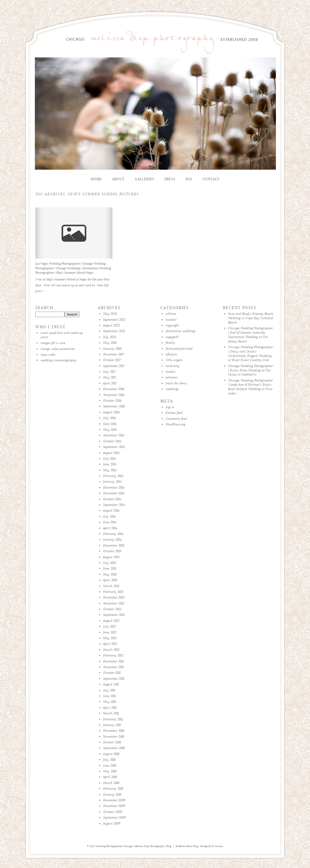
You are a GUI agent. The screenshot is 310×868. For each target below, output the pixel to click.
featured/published (179, 349)
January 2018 (112, 349)
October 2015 (112, 441)
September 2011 (114, 679)
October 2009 (113, 812)
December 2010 (114, 731)
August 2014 (111, 510)
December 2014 (114, 487)
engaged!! (172, 337)
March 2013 (111, 586)
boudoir (171, 320)
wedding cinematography (59, 360)
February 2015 (113, 476)
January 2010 (112, 794)
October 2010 (112, 742)
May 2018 (110, 343)
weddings (172, 389)
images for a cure (53, 343)
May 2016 (110, 429)
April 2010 (110, 777)
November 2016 (114, 395)
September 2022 (114, 320)
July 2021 (109, 337)
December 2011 (113, 661)
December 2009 (114, 800)
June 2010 (110, 765)
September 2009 (114, 817)
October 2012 (112, 609)
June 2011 (109, 696)
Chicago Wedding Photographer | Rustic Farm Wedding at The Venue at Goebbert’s (250, 370)
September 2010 (114, 748)
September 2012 (114, 615)
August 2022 (111, 325)
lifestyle (171, 354)
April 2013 (110, 580)
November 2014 (114, 493)
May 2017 (110, 377)
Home (96, 179)
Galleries (145, 179)
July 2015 (109, 458)
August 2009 (112, 823)
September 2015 (114, 447)
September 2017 (114, 366)
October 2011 (112, 673)
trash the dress (176, 383)
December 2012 (114, 597)
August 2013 (111, 557)
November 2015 (114, 435)
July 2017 (109, 372)
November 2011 (113, 667)
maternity (173, 366)
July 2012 (109, 626)
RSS (189, 179)
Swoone (219, 846)
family (170, 343)
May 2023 (110, 314)
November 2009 (114, 806)
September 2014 (114, 505)
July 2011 (109, 690)
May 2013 (110, 574)
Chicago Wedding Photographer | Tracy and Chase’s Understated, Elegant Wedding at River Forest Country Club (250, 353)
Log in (170, 407)
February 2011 (113, 719)
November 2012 (114, 603)
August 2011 (111, 684)
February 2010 (113, 788)
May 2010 (110, 771)
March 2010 (111, 783)
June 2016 (110, 424)
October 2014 (112, 499)
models (171, 372)
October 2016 (112, 401)
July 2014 (109, 516)
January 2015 (112, 481)
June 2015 (110, 464)
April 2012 (110, 644)
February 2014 (113, 534)
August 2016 (111, 412)
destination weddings (181, 331)
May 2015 (110, 470)
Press (170, 179)
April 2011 (110, 708)
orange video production (58, 349)
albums (171, 314)
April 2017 (110, 383)
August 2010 (111, 754)
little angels (174, 360)
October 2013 (112, 551)
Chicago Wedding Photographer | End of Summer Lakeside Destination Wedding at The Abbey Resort (250, 335)
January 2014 (112, 539)
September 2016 (114, 406)
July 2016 (109, 418)
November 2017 (114, 354)
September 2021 (114, 331)
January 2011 (112, 725)
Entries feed (174, 413)
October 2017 (112, 360)
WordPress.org (175, 424)
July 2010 (109, 760)
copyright (172, 325)
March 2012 (111, 650)
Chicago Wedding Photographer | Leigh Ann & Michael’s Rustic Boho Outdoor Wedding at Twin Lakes (250, 387)
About (118, 179)
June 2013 (110, 568)
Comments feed (176, 419)
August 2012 (111, 621)
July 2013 (109, 563)
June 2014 (110, 522)
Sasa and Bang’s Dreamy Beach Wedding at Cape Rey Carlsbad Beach (251, 318)
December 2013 (114, 545)
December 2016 (114, 389)
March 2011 (111, 713)
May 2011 (110, 702)
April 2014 (110, 528)
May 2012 (110, 638)
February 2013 (113, 592)
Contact (211, 179)
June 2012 (110, 632)
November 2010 (114, 736)
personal (172, 377)
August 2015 (111, 453)
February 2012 (113, 655)
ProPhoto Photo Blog (187, 846)
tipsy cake (48, 354)
